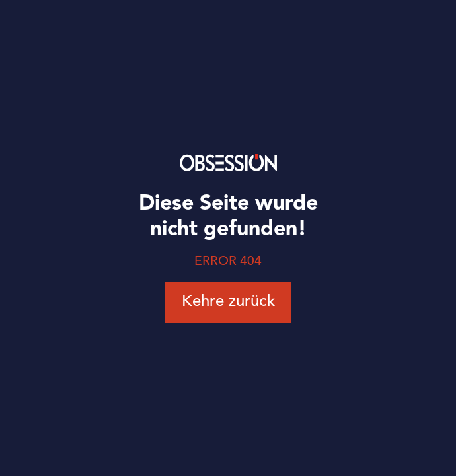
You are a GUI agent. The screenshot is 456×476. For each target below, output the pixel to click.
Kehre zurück (228, 302)
